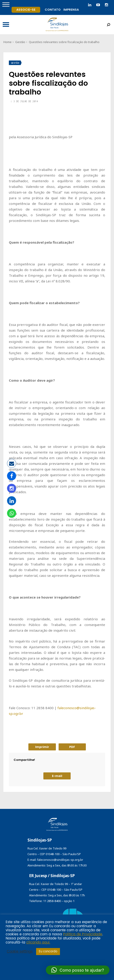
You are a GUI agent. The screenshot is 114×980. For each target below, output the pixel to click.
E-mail (57, 776)
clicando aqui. (38, 943)
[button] (78, 970)
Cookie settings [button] (20, 952)
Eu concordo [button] (48, 952)
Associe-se (26, 10)
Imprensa (71, 10)
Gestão (20, 42)
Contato (53, 10)
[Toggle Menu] (6, 4)
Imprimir (42, 747)
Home (7, 42)
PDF (72, 747)
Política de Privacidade (83, 934)
